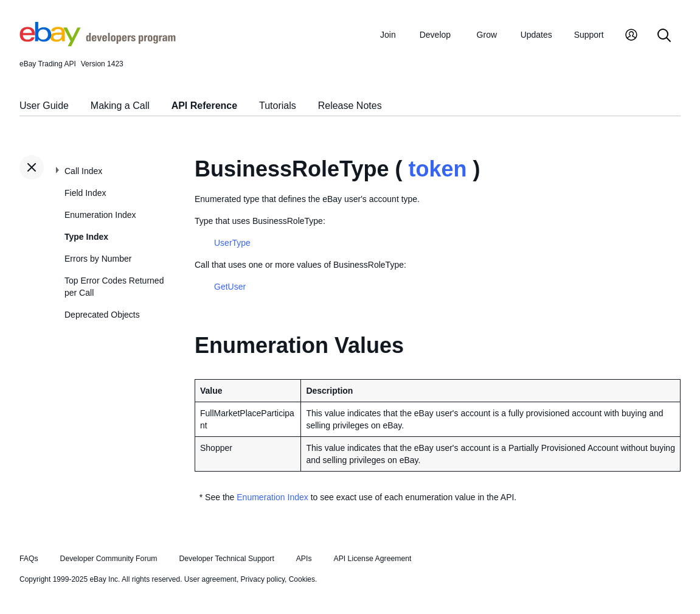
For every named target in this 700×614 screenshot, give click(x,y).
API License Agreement (372, 559)
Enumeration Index (100, 215)
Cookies (302, 579)
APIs (304, 559)
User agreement (210, 579)
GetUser (230, 287)
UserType (232, 243)
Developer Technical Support (226, 559)
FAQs (29, 559)
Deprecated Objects (102, 315)
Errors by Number (98, 259)
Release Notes (350, 106)
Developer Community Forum (109, 559)
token (437, 169)
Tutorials (278, 106)
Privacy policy (263, 579)
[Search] (664, 36)
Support (589, 35)
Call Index (83, 171)
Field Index (85, 193)
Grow (487, 35)
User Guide (44, 106)
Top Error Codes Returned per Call (114, 287)
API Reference (205, 106)
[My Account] (631, 36)
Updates (536, 35)
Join (388, 35)
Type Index (86, 237)
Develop (435, 35)
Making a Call (120, 106)
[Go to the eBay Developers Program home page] (98, 43)
